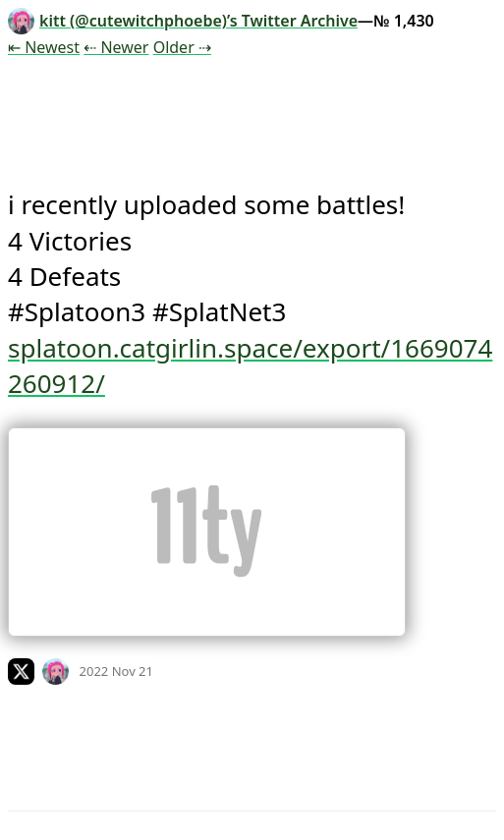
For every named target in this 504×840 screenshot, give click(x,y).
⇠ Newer (116, 47)
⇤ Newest (44, 47)
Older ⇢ (182, 47)
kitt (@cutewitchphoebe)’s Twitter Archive (183, 21)
